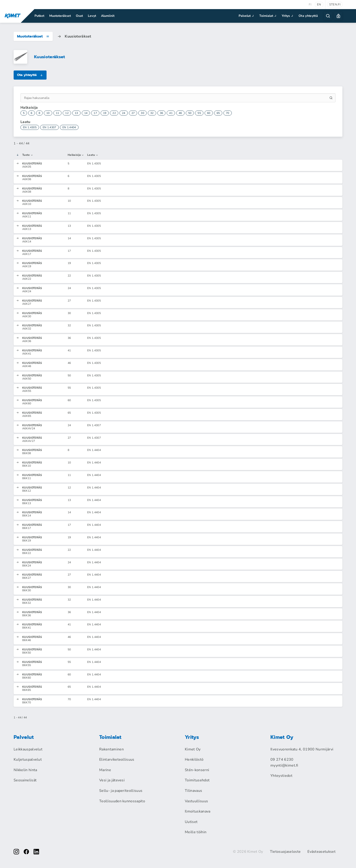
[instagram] (16, 852)
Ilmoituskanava (198, 811)
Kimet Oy (193, 749)
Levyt (92, 16)
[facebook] (26, 852)
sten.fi (335, 5)
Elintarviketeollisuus (117, 760)
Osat (79, 16)
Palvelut (247, 16)
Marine (105, 770)
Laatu (93, 155)
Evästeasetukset (321, 852)
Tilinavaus (193, 791)
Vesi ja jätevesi (112, 780)
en (319, 5)
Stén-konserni (197, 770)
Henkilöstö (194, 760)
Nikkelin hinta (25, 770)
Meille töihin (196, 832)
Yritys (288, 16)
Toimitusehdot (197, 780)
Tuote (28, 155)
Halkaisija (76, 155)
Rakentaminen (111, 749)
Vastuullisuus (196, 801)
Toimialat (268, 16)
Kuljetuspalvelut (28, 760)
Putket (39, 16)
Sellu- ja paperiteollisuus (121, 791)
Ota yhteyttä (308, 16)
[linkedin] (36, 852)
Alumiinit (108, 16)
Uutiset (191, 822)
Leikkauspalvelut (28, 749)
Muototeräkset (60, 16)
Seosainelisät (25, 780)
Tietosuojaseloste (285, 852)
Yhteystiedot (281, 776)
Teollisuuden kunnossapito (122, 801)
